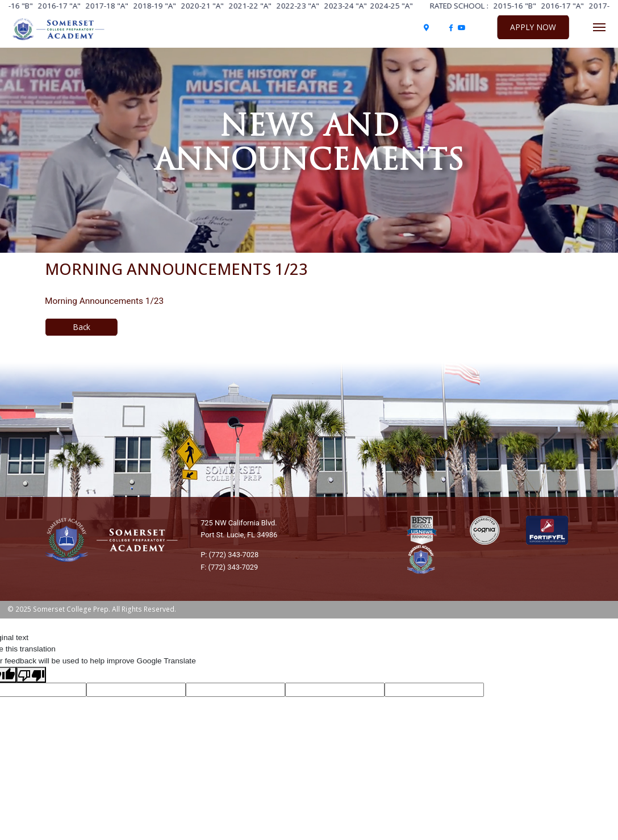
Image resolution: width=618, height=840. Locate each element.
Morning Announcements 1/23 (104, 301)
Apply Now (533, 27)
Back (82, 327)
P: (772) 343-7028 (229, 555)
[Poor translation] (31, 675)
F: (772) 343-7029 (229, 567)
